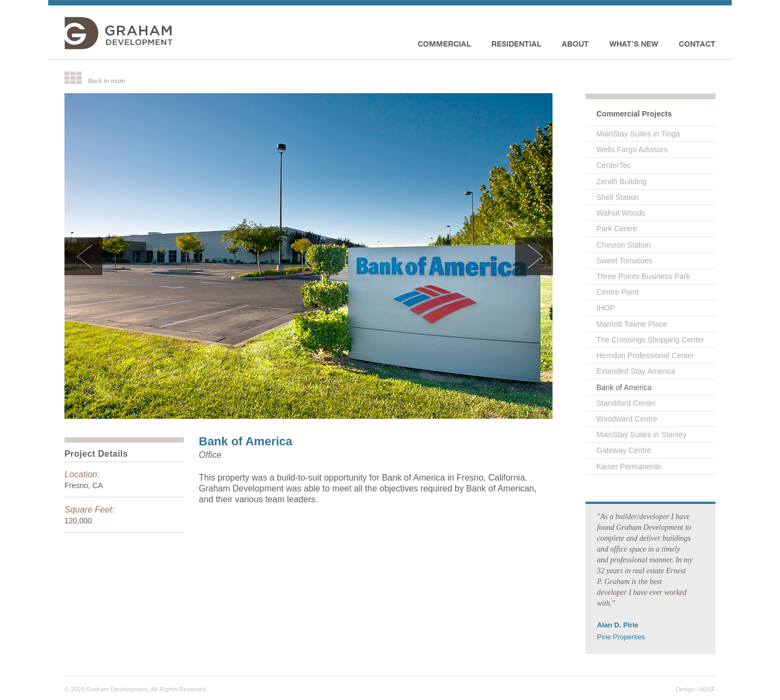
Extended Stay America (636, 371)
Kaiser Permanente (629, 466)
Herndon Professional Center (645, 355)
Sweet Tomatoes (624, 261)
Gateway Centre (624, 450)
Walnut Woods (621, 213)
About (575, 44)
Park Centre (617, 229)
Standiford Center (626, 403)
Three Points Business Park (643, 276)
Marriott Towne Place (632, 324)
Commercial (444, 44)
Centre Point (617, 292)
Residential (516, 44)
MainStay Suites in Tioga (638, 134)
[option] (309, 256)
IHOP (606, 308)
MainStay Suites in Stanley (642, 435)
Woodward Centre (627, 419)
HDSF (707, 689)
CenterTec (614, 165)
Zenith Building (622, 182)
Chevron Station (623, 245)
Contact (697, 44)
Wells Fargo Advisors (632, 150)
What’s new (634, 44)
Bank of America (624, 387)
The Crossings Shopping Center (650, 340)
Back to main (106, 80)
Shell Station (618, 197)
